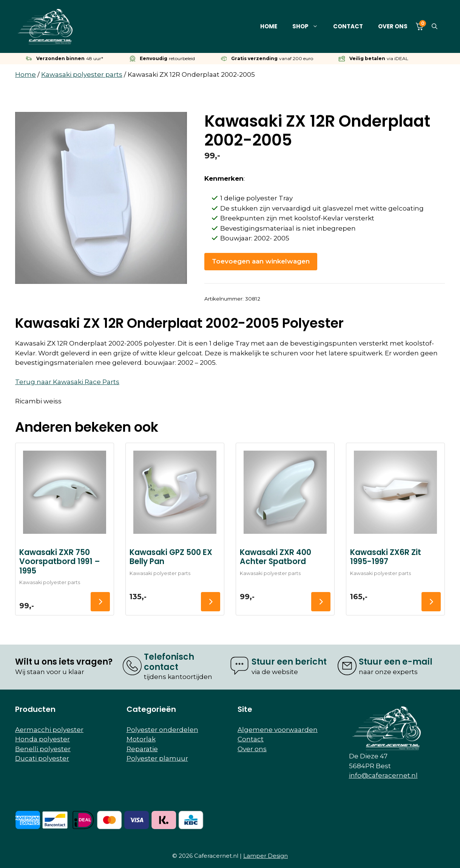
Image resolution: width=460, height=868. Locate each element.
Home (269, 26)
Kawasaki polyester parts (82, 74)
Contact (348, 26)
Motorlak (141, 739)
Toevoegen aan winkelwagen (261, 261)
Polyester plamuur (157, 758)
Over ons (393, 26)
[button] (435, 26)
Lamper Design (266, 856)
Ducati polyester (42, 758)
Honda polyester (42, 739)
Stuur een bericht (289, 662)
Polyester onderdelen (162, 730)
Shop (309, 26)
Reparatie (142, 749)
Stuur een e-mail (396, 662)
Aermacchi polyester (49, 730)
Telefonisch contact (169, 662)
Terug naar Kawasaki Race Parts (67, 382)
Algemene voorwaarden (278, 730)
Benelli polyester (43, 749)
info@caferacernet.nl (383, 775)
